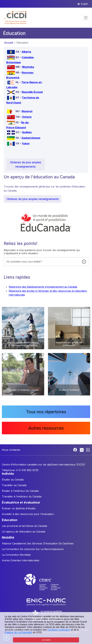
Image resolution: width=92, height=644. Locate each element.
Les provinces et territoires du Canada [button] (24, 526)
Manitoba (28, 67)
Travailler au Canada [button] (14, 485)
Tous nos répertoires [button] (46, 412)
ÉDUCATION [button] (10, 520)
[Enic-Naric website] (46, 602)
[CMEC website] (46, 585)
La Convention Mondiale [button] (16, 555)
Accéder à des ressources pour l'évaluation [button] (28, 514)
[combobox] (46, 262)
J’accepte (46, 640)
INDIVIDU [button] (8, 474)
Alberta (26, 52)
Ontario (27, 117)
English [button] (85, 4)
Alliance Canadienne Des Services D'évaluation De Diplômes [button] (38, 543)
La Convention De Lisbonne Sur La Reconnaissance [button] (33, 549)
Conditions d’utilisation (59, 630)
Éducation (22, 43)
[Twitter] (82, 449)
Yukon (26, 143)
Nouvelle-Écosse (32, 92)
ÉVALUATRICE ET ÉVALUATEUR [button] (21, 502)
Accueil (9, 43)
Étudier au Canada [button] (13, 480)
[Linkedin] (88, 449)
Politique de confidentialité (18, 632)
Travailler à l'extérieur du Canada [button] (22, 496)
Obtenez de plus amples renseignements (25, 164)
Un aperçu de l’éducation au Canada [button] (24, 532)
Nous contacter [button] (11, 450)
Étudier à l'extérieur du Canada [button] (20, 491)
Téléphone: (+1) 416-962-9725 (20, 470)
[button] (16, 18)
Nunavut (27, 111)
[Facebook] (76, 449)
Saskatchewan (31, 138)
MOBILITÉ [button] (8, 538)
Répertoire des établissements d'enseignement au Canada (43, 287)
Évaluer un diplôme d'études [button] (19, 508)
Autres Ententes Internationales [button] (21, 560)
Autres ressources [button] (46, 428)
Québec (27, 132)
